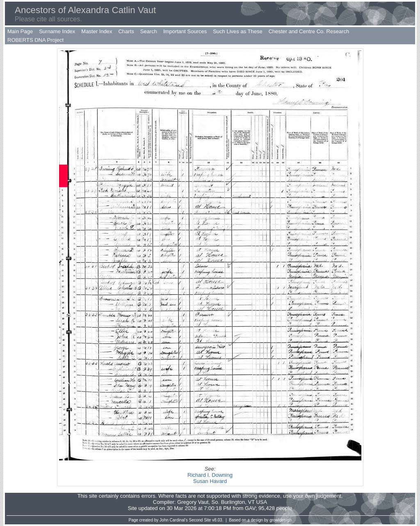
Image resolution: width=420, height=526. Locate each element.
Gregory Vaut (193, 502)
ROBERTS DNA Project (35, 40)
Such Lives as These (237, 31)
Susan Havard (210, 481)
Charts (126, 31)
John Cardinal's (174, 520)
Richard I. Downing (210, 475)
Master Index (97, 31)
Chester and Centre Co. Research (309, 31)
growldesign (280, 520)
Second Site (200, 520)
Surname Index (57, 31)
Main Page (20, 31)
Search (149, 31)
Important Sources (185, 31)
